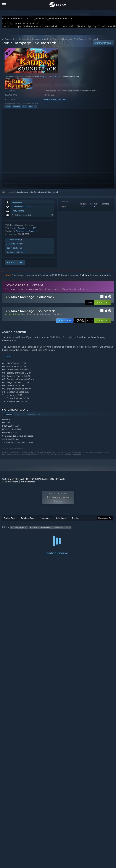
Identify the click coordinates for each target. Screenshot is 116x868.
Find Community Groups (16, 254)
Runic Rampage (28, 316)
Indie (31, 109)
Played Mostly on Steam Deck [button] (93, 529)
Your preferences (28, 484)
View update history (14, 246)
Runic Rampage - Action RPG (39, 41)
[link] (84, 322)
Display (75, 520)
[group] (58, 529)
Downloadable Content (62, 41)
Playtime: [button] (71, 529)
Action (8, 109)
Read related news (14, 250)
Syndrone (62, 101)
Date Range (61, 520)
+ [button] (35, 109)
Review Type (9, 520)
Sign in (5, 194)
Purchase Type (28, 520)
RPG (24, 109)
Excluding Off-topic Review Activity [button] (48, 529)
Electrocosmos (50, 101)
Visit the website (14, 242)
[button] (102, 304)
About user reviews (10, 484)
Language (45, 520)
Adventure (16, 109)
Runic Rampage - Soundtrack (50, 316)
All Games (7, 41)
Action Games (19, 41)
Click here (85, 277)
